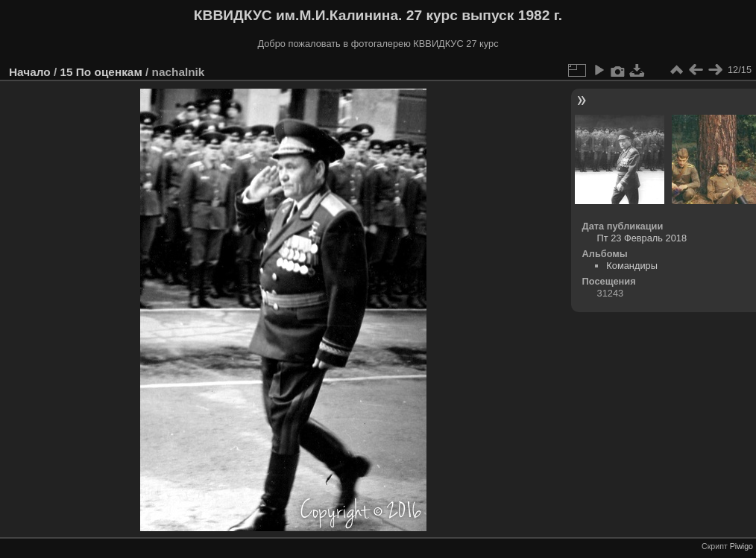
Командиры (631, 266)
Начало (30, 72)
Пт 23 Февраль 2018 (642, 238)
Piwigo (741, 546)
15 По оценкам (101, 72)
